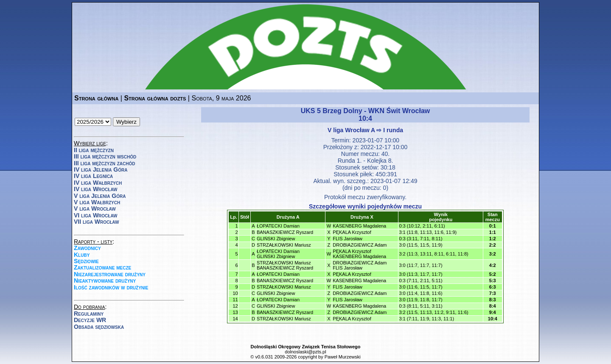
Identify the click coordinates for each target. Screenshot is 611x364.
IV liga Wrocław (96, 189)
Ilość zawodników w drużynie (111, 287)
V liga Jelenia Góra (100, 196)
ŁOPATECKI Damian (278, 226)
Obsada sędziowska (99, 327)
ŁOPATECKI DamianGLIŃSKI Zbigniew (278, 254)
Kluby (82, 255)
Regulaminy (89, 314)
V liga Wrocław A (351, 130)
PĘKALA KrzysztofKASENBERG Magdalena (359, 254)
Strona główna (96, 98)
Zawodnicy (87, 248)
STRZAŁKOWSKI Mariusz (284, 245)
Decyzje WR (90, 320)
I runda (393, 130)
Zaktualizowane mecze (102, 267)
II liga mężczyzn (94, 150)
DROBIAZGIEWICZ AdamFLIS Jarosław (360, 265)
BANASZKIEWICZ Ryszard (285, 232)
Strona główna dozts (155, 98)
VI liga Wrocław (96, 215)
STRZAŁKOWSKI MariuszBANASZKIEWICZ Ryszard (285, 265)
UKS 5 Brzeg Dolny (332, 111)
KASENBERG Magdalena (359, 226)
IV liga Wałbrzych (98, 183)
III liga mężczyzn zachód (104, 163)
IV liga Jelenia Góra (101, 169)
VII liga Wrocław (96, 222)
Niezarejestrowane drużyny (110, 274)
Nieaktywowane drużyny (105, 281)
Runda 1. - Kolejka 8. (366, 161)
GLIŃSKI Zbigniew (276, 239)
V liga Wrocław (95, 208)
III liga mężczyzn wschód (105, 156)
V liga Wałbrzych (97, 202)
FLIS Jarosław (348, 239)
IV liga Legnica (93, 176)
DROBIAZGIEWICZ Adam (360, 245)
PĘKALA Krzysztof (352, 232)
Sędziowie (86, 261)
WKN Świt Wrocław (399, 111)
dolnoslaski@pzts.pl (305, 352)
